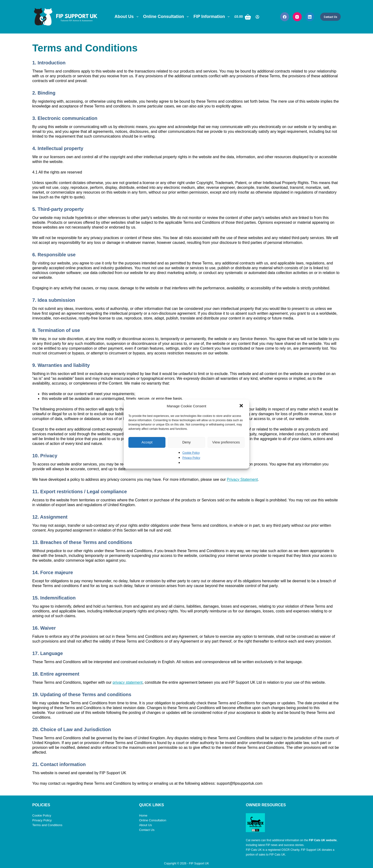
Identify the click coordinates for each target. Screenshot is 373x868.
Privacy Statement (242, 479)
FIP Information (212, 17)
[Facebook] (285, 17)
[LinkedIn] (310, 17)
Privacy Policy (191, 458)
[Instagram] (297, 17)
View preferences (226, 442)
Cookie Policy (191, 453)
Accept (147, 442)
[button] (242, 406)
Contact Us (330, 17)
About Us (127, 17)
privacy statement (128, 682)
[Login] (257, 17)
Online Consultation (167, 17)
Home (143, 815)
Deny (186, 442)
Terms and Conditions (47, 825)
